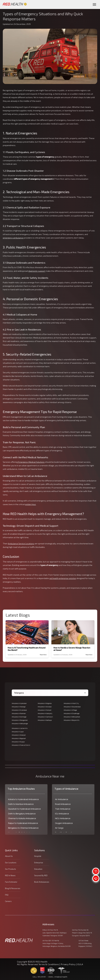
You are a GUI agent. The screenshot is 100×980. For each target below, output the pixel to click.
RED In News (10, 875)
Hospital (38, 856)
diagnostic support (37, 271)
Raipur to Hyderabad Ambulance (23, 823)
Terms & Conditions (49, 964)
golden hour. (31, 504)
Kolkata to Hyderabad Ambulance (23, 799)
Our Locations (11, 863)
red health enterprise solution (63, 578)
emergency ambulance (13, 238)
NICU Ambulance (63, 818)
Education (38, 869)
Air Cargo (59, 828)
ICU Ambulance (62, 814)
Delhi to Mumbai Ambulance (21, 804)
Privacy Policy (68, 964)
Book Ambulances (42, 882)
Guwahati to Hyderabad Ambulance (24, 809)
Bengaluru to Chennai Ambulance (23, 828)
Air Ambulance (62, 799)
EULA (80, 964)
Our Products (10, 869)
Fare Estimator (11, 882)
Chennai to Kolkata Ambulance (22, 818)
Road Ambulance (63, 804)
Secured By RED (41, 875)
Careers (8, 901)
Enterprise (39, 863)
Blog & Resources (13, 888)
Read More (43, 655)
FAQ (7, 895)
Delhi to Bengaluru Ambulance (22, 814)
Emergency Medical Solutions (31, 462)
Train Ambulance (63, 809)
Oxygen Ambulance (64, 823)
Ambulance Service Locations (21, 544)
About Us (9, 856)
